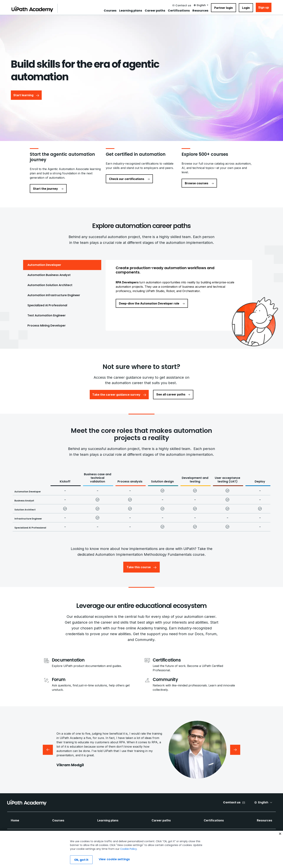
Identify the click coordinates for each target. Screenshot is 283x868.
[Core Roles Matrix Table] (144, 501)
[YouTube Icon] (163, 838)
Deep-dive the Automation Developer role (152, 303)
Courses (110, 11)
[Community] (196, 680)
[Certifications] (196, 660)
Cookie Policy (129, 860)
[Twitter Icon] (154, 838)
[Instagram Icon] (172, 838)
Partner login (224, 8)
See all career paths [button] (173, 394)
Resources (200, 11)
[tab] (62, 265)
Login (246, 8)
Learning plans (131, 11)
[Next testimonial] (235, 750)
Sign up (264, 7)
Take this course (141, 567)
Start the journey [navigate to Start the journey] (48, 189)
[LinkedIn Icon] (145, 838)
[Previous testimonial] (48, 750)
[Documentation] (87, 660)
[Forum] (96, 680)
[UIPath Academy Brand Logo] (27, 802)
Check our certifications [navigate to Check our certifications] (129, 179)
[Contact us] (182, 5)
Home (15, 820)
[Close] (280, 845)
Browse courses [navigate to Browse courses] (199, 183)
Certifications (179, 11)
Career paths (155, 11)
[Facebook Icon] (136, 838)
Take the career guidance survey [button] (119, 395)
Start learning (26, 95)
